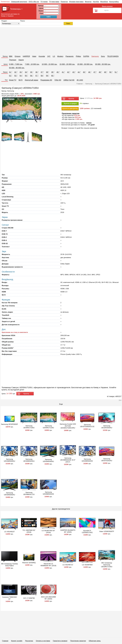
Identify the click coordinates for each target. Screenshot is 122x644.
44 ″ (79, 72)
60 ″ (53, 76)
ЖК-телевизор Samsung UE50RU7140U (107, 565)
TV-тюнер (44, 2)
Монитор (88, 2)
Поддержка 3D (46, 80)
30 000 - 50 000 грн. (103, 64)
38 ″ (48, 72)
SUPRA (86, 56)
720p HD (58, 80)
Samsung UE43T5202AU (107, 460)
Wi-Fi (20, 80)
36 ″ (37, 72)
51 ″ (116, 72)
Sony (103, 56)
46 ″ (90, 72)
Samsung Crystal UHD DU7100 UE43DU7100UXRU (68, 426)
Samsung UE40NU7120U (48, 427)
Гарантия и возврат (60, 641)
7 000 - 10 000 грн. (32, 64)
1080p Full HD (69, 80)
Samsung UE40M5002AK (48, 493)
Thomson (13, 60)
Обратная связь (95, 641)
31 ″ (11, 72)
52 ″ (11, 76)
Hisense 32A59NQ (29, 563)
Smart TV (13, 80)
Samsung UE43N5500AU (9, 494)
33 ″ (21, 72)
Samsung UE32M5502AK (87, 460)
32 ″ (16, 72)
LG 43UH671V (68, 565)
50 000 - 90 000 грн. (17, 68)
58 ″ (42, 76)
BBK (11, 56)
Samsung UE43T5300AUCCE (87, 426)
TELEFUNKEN (113, 56)
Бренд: (5, 56)
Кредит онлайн (17, 641)
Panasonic (70, 56)
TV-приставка (54, 2)
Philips (78, 56)
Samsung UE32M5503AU (29, 460)
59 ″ (48, 76)
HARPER (26, 56)
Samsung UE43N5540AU (48, 460)
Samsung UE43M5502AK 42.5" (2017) (68, 460)
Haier (34, 56)
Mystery (60, 56)
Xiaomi (21, 60)
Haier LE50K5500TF (107, 531)
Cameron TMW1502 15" (9, 598)
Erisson (18, 56)
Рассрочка (29, 641)
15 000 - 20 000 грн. (67, 64)
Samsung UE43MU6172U (29, 493)
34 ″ (26, 72)
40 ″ (58, 72)
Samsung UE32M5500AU (9, 460)
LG (54, 56)
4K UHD (80, 80)
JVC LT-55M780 (29, 598)
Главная (5, 641)
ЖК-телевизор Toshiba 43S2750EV (9, 565)
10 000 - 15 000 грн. (50, 64)
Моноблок (104, 2)
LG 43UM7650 (87, 565)
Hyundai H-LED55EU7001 (87, 532)
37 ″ (42, 72)
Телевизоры (5, 2)
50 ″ (111, 72)
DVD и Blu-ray (34, 2)
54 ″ (21, 76)
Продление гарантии (78, 641)
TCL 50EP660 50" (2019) (29, 531)
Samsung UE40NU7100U (29, 427)
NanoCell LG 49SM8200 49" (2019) (48, 565)
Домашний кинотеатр (19, 2)
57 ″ (37, 76)
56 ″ (32, 76)
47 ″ (95, 72)
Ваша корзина (107, 6)
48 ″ (100, 72)
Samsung (95, 56)
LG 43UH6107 (9, 532)
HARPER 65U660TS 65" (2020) (68, 531)
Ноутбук (96, 2)
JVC (49, 56)
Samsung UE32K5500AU (107, 427)
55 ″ (26, 76)
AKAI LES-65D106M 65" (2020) (48, 598)
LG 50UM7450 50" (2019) (48, 532)
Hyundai (42, 56)
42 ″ (69, 72)
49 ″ (106, 72)
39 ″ (53, 72)
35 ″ (32, 72)
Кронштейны (114, 2)
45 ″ (84, 72)
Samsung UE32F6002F (10, 424)
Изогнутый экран (31, 80)
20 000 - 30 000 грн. (85, 64)
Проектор (64, 2)
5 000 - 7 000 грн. (16, 64)
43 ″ (74, 72)
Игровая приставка (76, 2)
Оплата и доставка (43, 641)
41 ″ (63, 72)
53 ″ (16, 76)
